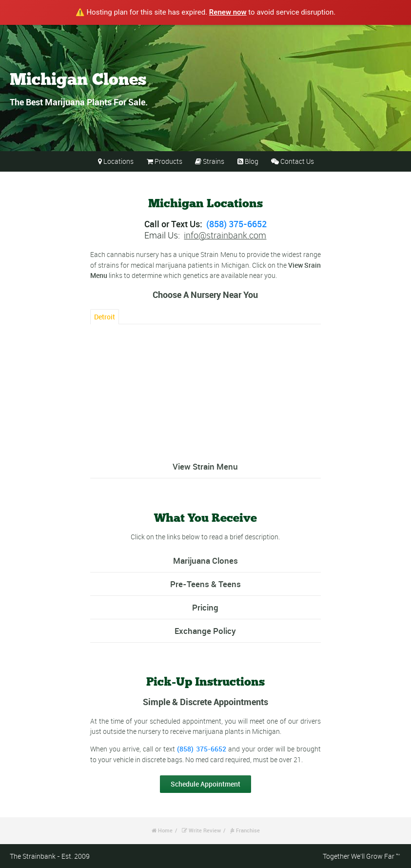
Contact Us (297, 161)
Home (165, 830)
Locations (118, 161)
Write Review (205, 830)
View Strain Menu (205, 466)
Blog (252, 161)
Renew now (228, 12)
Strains (214, 161)
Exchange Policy (205, 631)
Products (168, 161)
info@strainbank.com (225, 235)
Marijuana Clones (205, 561)
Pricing (205, 607)
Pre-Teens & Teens (205, 584)
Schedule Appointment (205, 784)
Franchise (248, 830)
